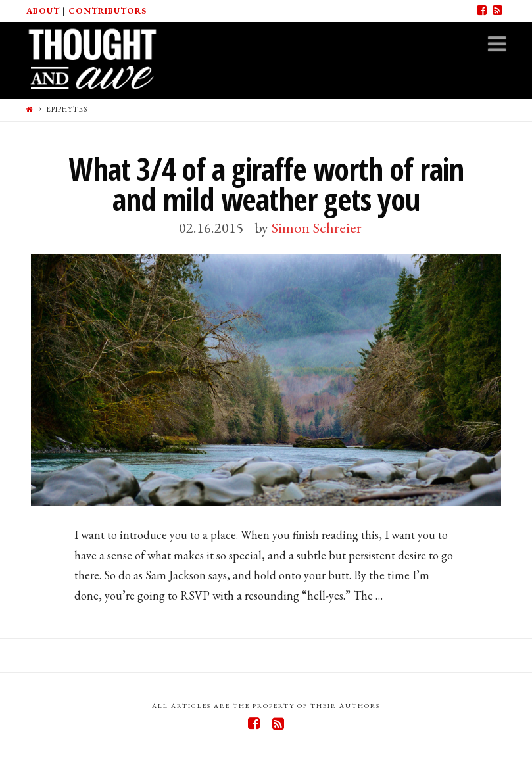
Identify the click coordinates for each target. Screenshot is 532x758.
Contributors (108, 11)
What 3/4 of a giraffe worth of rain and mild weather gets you (266, 184)
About (43, 11)
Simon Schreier (317, 227)
